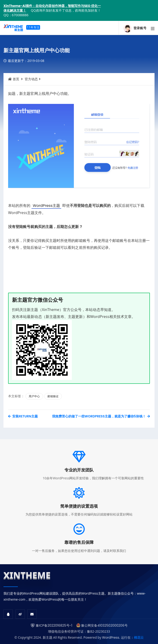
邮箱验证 (53, 396)
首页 (14, 79)
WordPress (111, 638)
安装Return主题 (23, 416)
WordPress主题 (46, 206)
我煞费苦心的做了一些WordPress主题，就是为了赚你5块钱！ (101, 416)
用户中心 (34, 396)
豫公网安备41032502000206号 (104, 625)
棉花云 (139, 638)
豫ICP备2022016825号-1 (54, 625)
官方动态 (31, 79)
